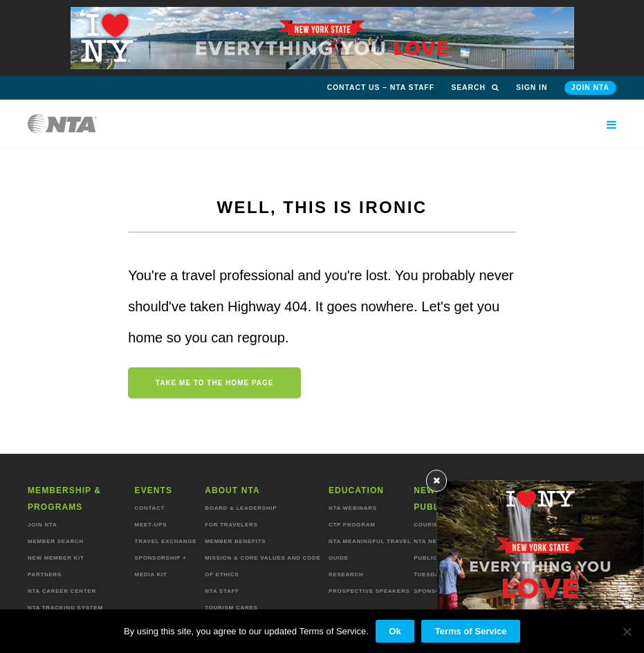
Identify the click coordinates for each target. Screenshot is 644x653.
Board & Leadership (241, 508)
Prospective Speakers (369, 591)
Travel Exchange (166, 541)
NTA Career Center (62, 591)
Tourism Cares (231, 608)
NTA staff (222, 591)
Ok (395, 631)
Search (475, 88)
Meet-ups (151, 525)
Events (154, 490)
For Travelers (231, 525)
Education (356, 490)
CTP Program (352, 525)
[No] (627, 632)
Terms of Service (471, 631)
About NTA (232, 490)
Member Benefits (235, 541)
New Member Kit (56, 558)
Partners (45, 574)
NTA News (430, 541)
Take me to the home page (215, 383)
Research (346, 574)
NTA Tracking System (65, 608)
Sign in (532, 88)
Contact (150, 508)
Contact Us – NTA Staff (381, 88)
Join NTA (590, 88)
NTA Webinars (353, 508)
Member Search (56, 541)
